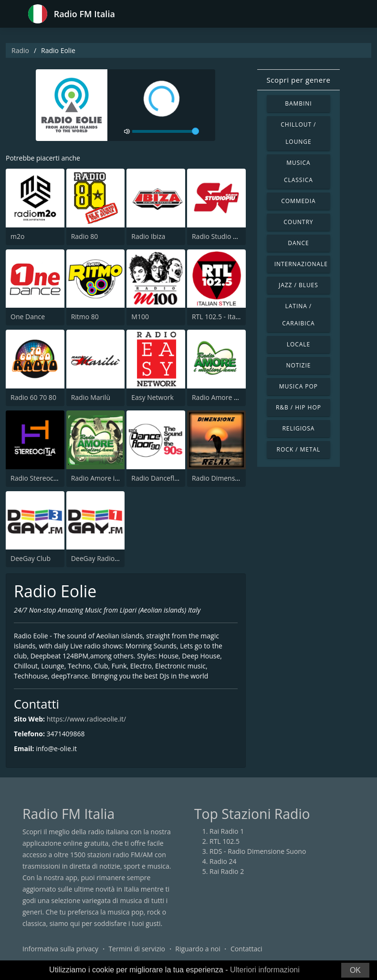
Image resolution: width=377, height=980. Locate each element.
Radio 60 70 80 (33, 397)
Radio (20, 50)
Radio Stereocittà (37, 478)
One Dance (28, 317)
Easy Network (152, 397)
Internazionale (301, 264)
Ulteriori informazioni (265, 970)
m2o (17, 236)
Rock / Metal (299, 449)
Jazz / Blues (298, 285)
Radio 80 (85, 236)
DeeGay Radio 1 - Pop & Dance (119, 558)
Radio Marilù (91, 397)
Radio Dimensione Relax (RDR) (239, 478)
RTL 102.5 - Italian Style (228, 317)
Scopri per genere (298, 80)
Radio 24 (223, 861)
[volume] (166, 131)
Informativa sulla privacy (60, 949)
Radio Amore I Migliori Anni (234, 397)
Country (298, 222)
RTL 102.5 (225, 841)
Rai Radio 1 (227, 831)
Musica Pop (298, 386)
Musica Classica (298, 171)
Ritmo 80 (85, 317)
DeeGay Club (31, 558)
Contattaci (246, 949)
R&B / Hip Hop (298, 407)
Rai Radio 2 (227, 871)
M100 (140, 317)
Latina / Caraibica (298, 315)
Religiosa (298, 428)
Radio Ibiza (148, 236)
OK (355, 970)
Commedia (298, 201)
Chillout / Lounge (298, 133)
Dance (298, 243)
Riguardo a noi (198, 949)
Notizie (298, 365)
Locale (298, 344)
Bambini (298, 103)
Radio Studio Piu (217, 236)
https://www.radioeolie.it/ (87, 719)
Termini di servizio (137, 949)
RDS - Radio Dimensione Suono (258, 851)
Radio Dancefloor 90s (164, 478)
